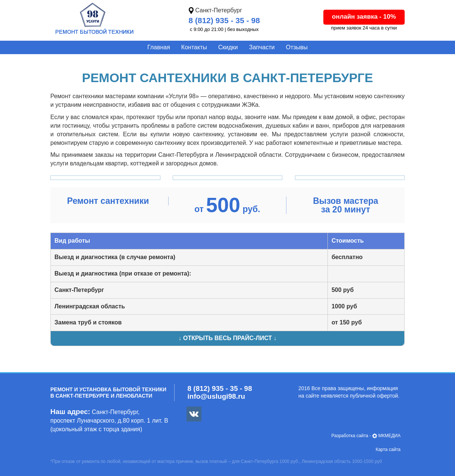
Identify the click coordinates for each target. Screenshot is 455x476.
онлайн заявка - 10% (364, 17)
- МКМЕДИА (366, 436)
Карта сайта (388, 449)
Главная (159, 47)
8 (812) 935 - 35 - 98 (224, 20)
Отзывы (297, 47)
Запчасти (262, 47)
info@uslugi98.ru (216, 396)
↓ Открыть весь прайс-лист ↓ (227, 338)
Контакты (194, 47)
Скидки (228, 47)
